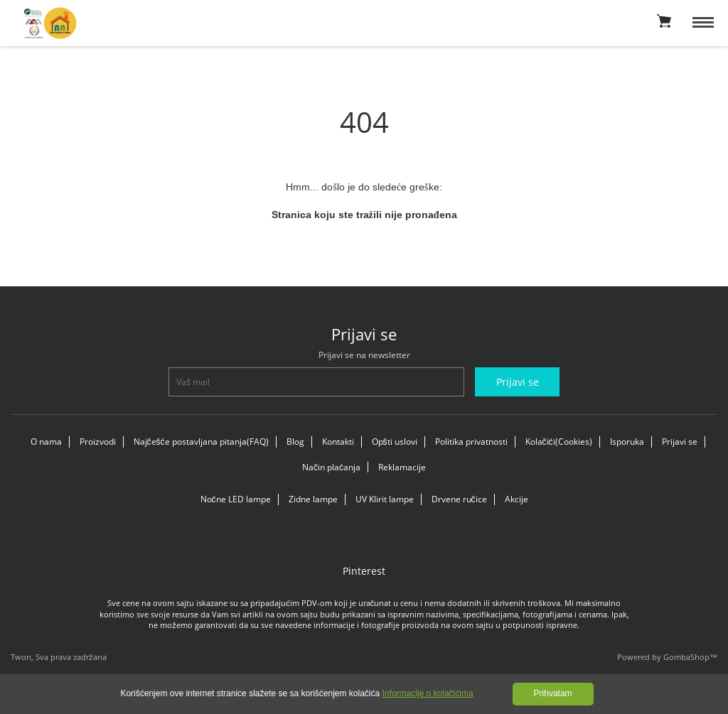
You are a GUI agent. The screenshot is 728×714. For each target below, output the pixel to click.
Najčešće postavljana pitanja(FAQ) (201, 442)
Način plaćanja (331, 467)
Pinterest (364, 571)
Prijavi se (680, 442)
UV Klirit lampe (385, 499)
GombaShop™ (690, 657)
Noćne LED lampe (236, 499)
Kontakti (338, 442)
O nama (46, 442)
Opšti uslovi (395, 442)
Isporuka (627, 442)
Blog (295, 442)
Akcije (516, 499)
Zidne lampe (313, 499)
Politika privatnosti (471, 442)
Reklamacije (402, 467)
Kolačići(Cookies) (559, 442)
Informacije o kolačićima (428, 693)
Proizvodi (98, 442)
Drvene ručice (459, 499)
